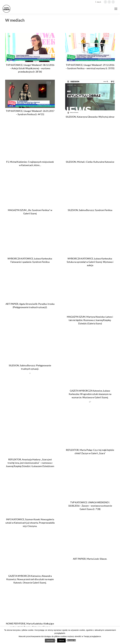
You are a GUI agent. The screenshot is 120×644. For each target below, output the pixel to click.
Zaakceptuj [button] (50, 641)
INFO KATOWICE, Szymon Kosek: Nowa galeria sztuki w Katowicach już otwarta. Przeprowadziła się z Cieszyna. (30, 523)
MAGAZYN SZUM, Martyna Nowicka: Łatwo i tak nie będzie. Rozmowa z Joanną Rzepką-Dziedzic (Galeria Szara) (90, 320)
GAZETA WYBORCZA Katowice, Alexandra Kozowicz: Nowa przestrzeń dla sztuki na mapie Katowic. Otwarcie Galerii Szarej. (30, 579)
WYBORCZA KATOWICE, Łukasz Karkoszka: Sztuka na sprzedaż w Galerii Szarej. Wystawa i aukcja (90, 262)
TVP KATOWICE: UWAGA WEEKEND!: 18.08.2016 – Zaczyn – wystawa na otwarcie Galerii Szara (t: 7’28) (90, 506)
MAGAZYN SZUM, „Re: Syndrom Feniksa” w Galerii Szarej (30, 212)
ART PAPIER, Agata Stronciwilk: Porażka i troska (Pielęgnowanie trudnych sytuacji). (30, 306)
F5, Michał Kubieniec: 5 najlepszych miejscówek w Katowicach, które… (30, 163)
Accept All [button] (72, 640)
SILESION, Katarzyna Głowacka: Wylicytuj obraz (90, 117)
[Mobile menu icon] (116, 9)
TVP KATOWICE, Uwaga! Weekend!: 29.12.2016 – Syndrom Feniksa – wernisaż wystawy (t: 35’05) (90, 67)
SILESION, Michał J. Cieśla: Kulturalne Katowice (90, 162)
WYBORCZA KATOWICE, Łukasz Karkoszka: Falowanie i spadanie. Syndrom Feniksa (30, 260)
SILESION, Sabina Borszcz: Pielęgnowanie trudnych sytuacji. (30, 367)
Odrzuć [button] (61, 640)
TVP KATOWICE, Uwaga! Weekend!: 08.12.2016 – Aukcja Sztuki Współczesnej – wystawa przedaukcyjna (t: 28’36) (30, 68)
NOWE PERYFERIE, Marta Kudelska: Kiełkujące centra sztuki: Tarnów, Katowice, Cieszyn (30, 625)
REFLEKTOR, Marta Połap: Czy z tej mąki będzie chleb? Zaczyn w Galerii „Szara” (90, 452)
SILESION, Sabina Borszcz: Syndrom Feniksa (90, 210)
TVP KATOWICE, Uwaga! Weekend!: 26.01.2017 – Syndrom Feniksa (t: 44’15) (30, 113)
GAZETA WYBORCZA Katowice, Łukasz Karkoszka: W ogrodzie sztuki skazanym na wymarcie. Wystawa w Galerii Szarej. (90, 394)
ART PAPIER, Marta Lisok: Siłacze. (90, 559)
